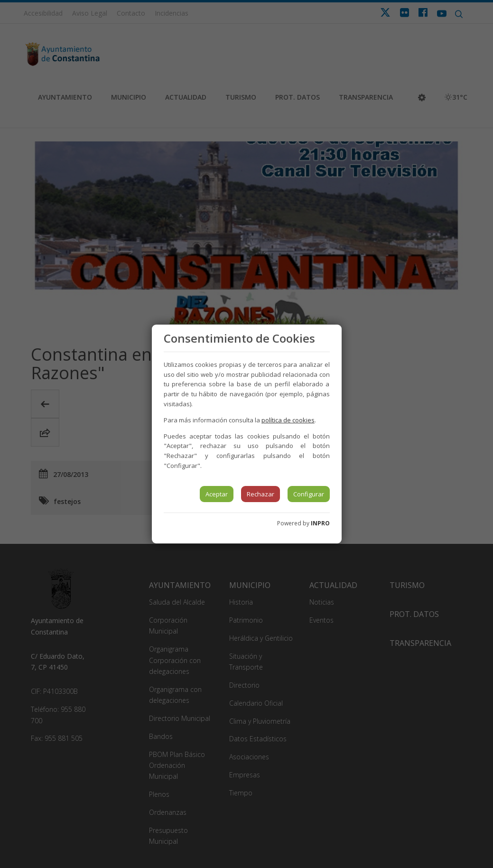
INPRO (320, 523)
